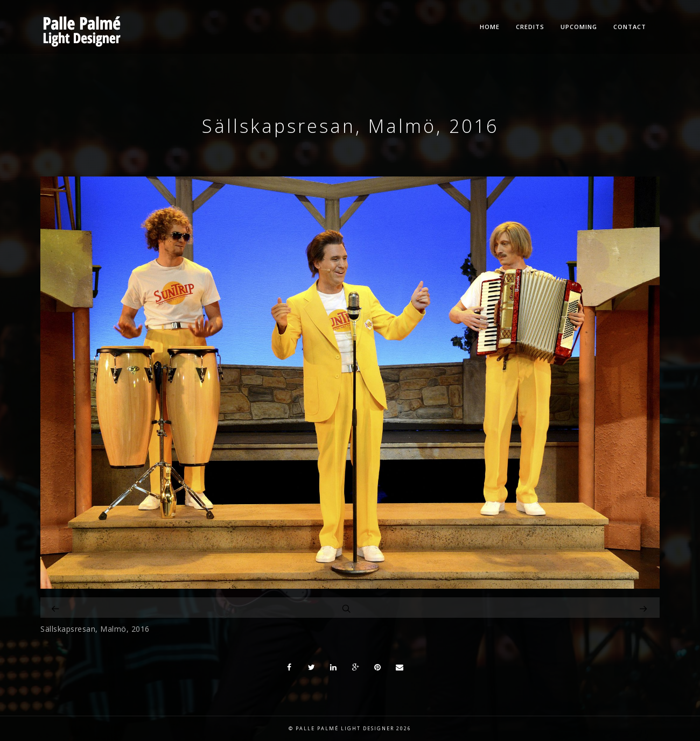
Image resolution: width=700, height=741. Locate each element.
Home (490, 27)
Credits (530, 27)
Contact (630, 27)
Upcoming (579, 27)
